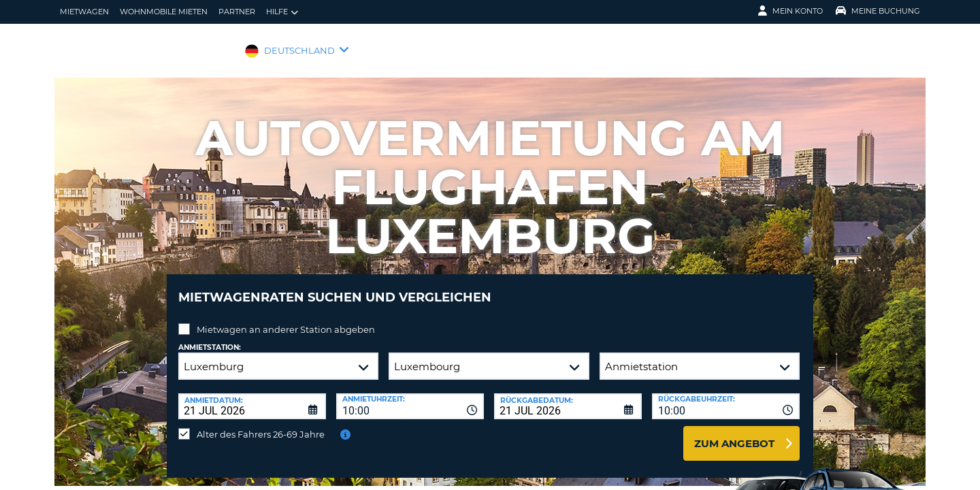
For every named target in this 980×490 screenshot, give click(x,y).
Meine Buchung (878, 11)
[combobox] (410, 396)
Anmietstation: (210, 337)
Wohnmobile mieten (164, 12)
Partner (237, 12)
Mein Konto (790, 11)
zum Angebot (734, 433)
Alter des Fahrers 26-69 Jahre (261, 424)
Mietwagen (84, 12)
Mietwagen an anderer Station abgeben (286, 319)
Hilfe (282, 12)
